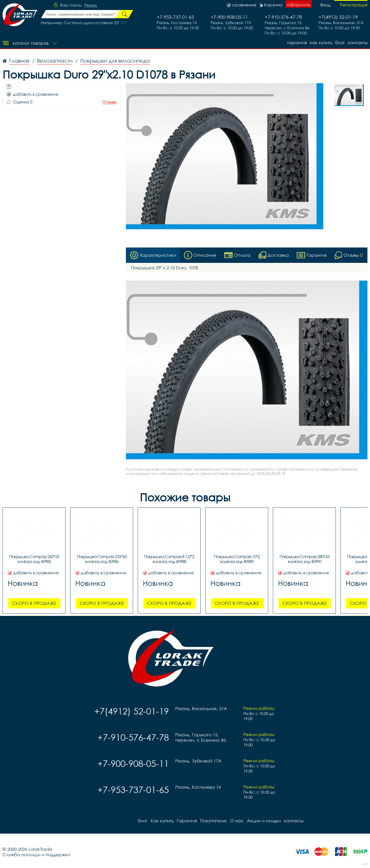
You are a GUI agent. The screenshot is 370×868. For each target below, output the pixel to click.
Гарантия (297, 42)
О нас (237, 821)
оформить (299, 4)
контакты (358, 42)
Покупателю (213, 821)
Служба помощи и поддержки (36, 855)
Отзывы (109, 102)
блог (340, 42)
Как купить (321, 42)
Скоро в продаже (34, 603)
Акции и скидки (263, 821)
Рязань (91, 5)
